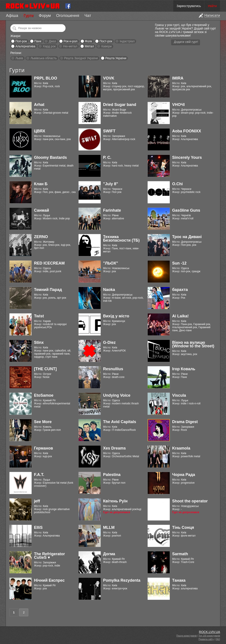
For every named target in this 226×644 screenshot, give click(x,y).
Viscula (179, 395)
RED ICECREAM (49, 263)
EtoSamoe (44, 395)
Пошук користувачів (186, 636)
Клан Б (41, 184)
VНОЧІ (178, 105)
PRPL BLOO (46, 78)
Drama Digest (185, 422)
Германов (43, 448)
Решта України (116, 58)
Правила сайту (206, 639)
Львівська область (44, 58)
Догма (109, 554)
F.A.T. (39, 475)
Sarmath (180, 554)
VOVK (109, 78)
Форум (45, 16)
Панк (38, 41)
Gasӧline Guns (186, 210)
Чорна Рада (184, 475)
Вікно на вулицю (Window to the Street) (193, 344)
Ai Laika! (180, 316)
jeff (37, 501)
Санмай (41, 210)
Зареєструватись (189, 6)
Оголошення (68, 16)
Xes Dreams (114, 448)
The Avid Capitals (120, 422)
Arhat (39, 105)
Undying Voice (117, 395)
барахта (180, 290)
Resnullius (113, 369)
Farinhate (112, 210)
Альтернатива (25, 46)
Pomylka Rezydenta (122, 580)
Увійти (212, 6)
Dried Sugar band (120, 105)
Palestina (112, 475)
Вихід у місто (116, 316)
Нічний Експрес (49, 580)
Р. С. (107, 157)
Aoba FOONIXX (187, 131)
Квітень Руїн (115, 501)
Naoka (109, 290)
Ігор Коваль (184, 369)
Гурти (28, 16)
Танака (179, 580)
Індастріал (127, 41)
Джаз (52, 41)
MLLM (109, 527)
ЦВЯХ (40, 131)
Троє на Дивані (187, 237)
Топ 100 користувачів (209, 636)
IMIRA (178, 78)
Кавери (106, 46)
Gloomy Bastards (50, 157)
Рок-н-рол (71, 41)
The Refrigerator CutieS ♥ (49, 556)
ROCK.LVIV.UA (209, 632)
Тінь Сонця (183, 527)
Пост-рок (106, 41)
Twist (39, 316)
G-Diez (109, 342)
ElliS (38, 527)
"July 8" (111, 184)
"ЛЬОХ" (111, 263)
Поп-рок (21, 41)
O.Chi (177, 184)
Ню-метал (70, 46)
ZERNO (41, 237)
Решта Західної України (81, 58)
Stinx (39, 342)
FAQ (218, 639)
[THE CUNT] (45, 369)
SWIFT (109, 131)
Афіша (12, 16)
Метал (89, 46)
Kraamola (181, 448)
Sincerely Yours (187, 157)
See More (43, 422)
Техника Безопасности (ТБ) (121, 239)
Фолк (89, 41)
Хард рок (49, 46)
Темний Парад (48, 290)
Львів (19, 58)
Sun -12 (179, 263)
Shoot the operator (190, 501)
